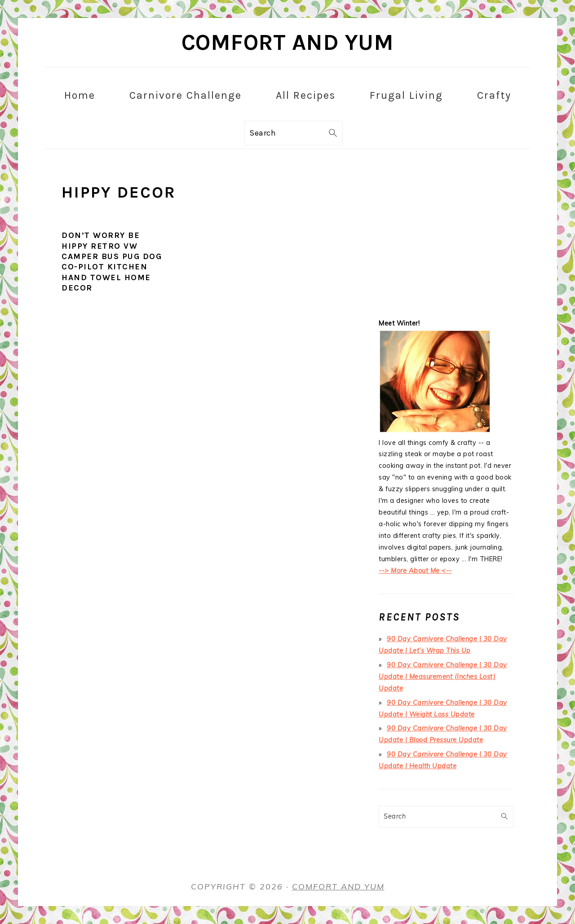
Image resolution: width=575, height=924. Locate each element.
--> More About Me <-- (415, 571)
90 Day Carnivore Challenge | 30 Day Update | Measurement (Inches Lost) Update (443, 677)
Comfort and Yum (288, 42)
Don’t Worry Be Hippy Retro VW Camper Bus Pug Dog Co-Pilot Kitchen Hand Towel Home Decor (112, 262)
